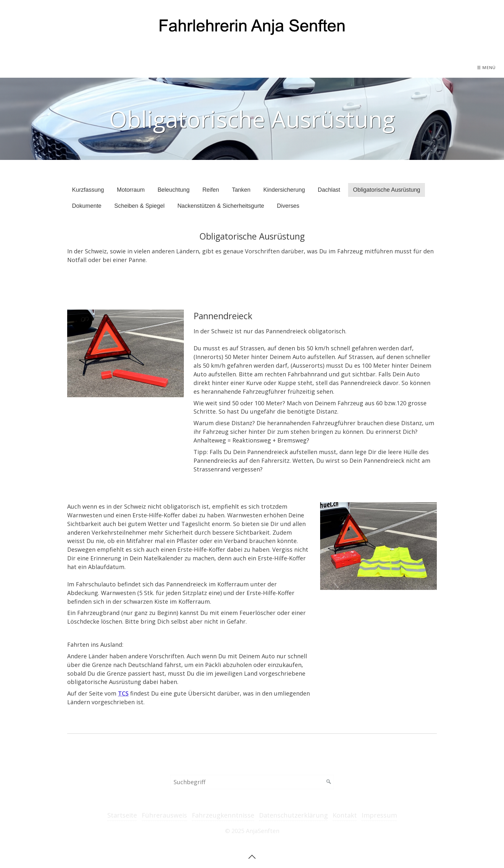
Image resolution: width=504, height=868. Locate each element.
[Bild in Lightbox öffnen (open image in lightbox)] (126, 353)
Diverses (288, 206)
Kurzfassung (88, 190)
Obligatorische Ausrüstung (387, 190)
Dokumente (87, 206)
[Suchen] (329, 782)
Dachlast (329, 190)
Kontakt (345, 815)
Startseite (122, 815)
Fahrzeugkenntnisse (223, 815)
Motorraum (131, 190)
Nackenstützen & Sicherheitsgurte (221, 206)
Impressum (379, 815)
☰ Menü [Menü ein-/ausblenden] (486, 67)
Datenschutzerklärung (293, 815)
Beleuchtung (174, 190)
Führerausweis (164, 815)
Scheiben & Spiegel (139, 206)
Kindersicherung (284, 190)
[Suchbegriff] (252, 782)
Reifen (211, 190)
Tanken (241, 190)
